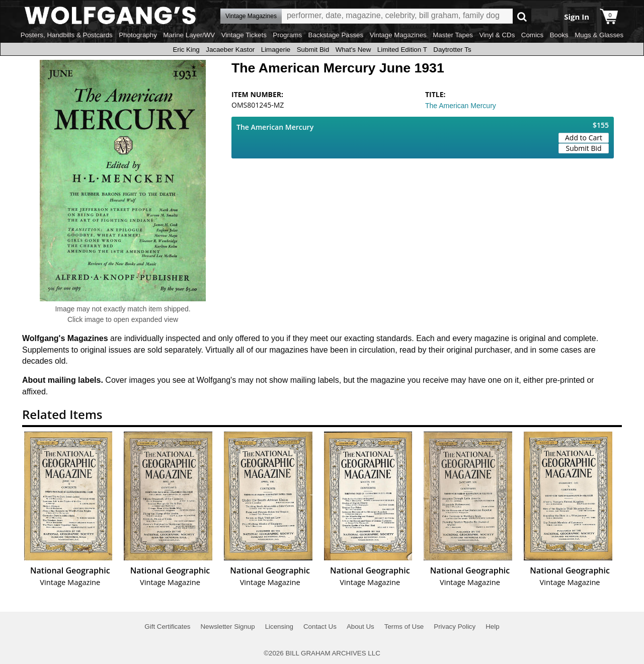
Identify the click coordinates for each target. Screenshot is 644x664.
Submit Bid (313, 50)
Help (492, 627)
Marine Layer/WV (189, 35)
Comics (532, 35)
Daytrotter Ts (452, 50)
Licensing (279, 627)
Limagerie (276, 50)
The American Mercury (461, 106)
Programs (287, 35)
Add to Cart (584, 138)
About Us (360, 627)
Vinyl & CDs (497, 35)
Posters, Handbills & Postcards (67, 35)
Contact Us (320, 627)
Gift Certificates (167, 627)
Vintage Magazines (398, 35)
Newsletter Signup (227, 627)
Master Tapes (453, 35)
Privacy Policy (455, 627)
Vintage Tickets (244, 35)
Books (559, 35)
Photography (138, 35)
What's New (353, 50)
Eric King (186, 50)
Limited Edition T (402, 50)
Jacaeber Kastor (230, 50)
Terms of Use (404, 627)
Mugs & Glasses (599, 35)
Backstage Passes (336, 35)
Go (522, 16)
